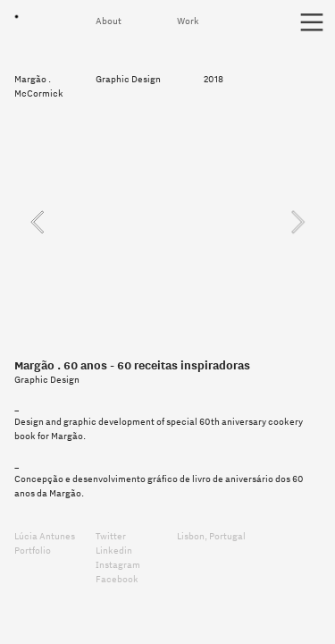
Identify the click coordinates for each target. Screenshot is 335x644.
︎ (312, 23)
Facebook (117, 579)
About (109, 21)
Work (189, 21)
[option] (167, 222)
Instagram (119, 564)
